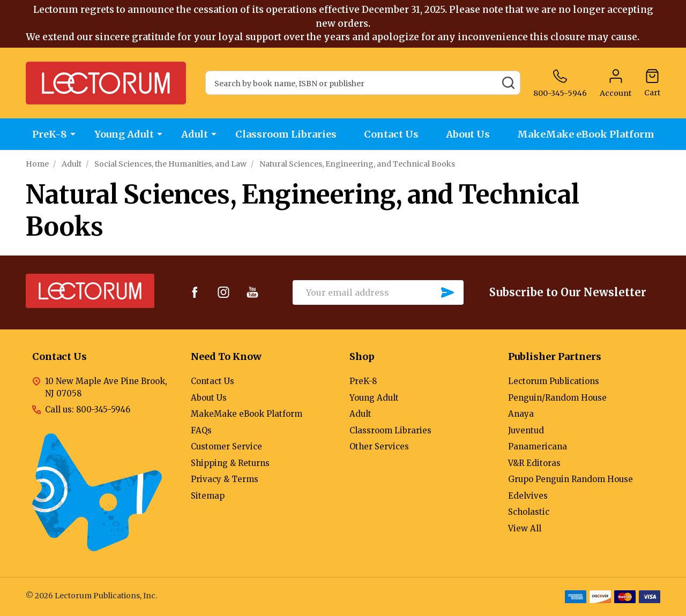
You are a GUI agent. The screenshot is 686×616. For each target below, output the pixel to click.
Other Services (379, 446)
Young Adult (124, 134)
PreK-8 (50, 134)
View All (525, 528)
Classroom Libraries (286, 134)
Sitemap (208, 496)
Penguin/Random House (557, 398)
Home (37, 164)
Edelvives (528, 496)
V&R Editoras (534, 463)
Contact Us (391, 134)
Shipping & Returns (230, 463)
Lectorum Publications (554, 381)
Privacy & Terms (225, 479)
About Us (468, 134)
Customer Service (226, 446)
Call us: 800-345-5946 (88, 410)
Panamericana (538, 446)
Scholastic (529, 512)
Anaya (521, 414)
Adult (195, 134)
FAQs (201, 430)
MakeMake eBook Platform (586, 134)
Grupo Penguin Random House (571, 479)
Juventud (526, 430)
